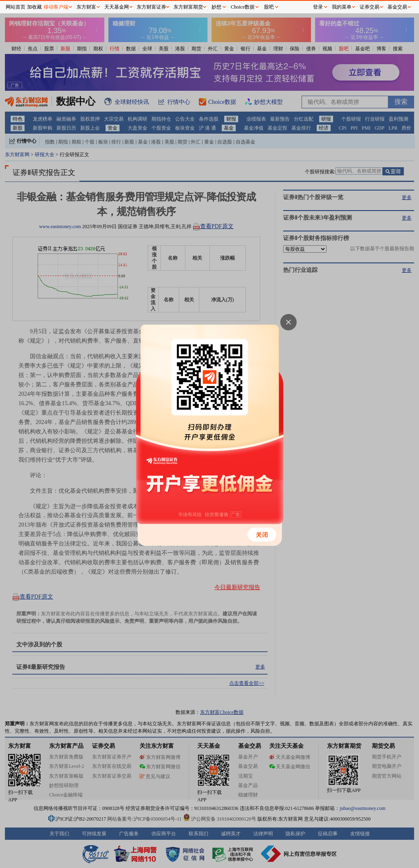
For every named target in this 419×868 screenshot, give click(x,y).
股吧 (269, 7)
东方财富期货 (188, 7)
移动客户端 (56, 7)
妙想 (216, 7)
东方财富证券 (151, 7)
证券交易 (369, 7)
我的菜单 (342, 7)
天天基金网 (117, 7)
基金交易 (397, 7)
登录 (318, 7)
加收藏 (34, 7)
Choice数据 (243, 7)
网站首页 (16, 7)
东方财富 (86, 7)
